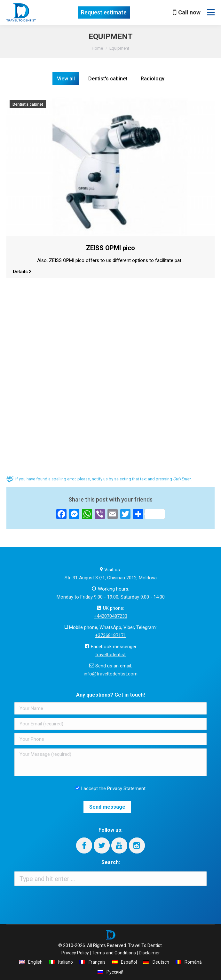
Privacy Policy (75, 953)
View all (66, 79)
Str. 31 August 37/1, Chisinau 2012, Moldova (111, 578)
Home (97, 48)
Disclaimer (149, 953)
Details (22, 272)
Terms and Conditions (114, 953)
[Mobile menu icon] (211, 12)
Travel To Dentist (145, 945)
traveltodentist (110, 655)
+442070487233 (110, 616)
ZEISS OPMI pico (110, 248)
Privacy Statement (126, 788)
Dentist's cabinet (108, 79)
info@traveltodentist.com (111, 674)
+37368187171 (110, 635)
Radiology (153, 79)
